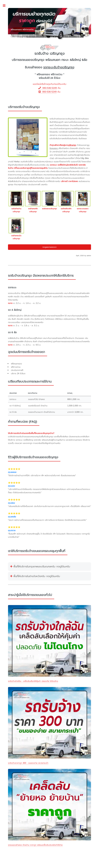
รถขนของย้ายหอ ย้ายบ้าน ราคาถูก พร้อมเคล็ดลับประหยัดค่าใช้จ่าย (35, 845)
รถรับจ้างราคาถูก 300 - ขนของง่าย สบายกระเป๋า (28, 763)
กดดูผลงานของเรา (50, 247)
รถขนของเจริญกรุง (32, 60)
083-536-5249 (48, 88)
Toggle (5, 6)
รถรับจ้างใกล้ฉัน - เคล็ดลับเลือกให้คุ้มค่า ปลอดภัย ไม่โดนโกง (33, 681)
